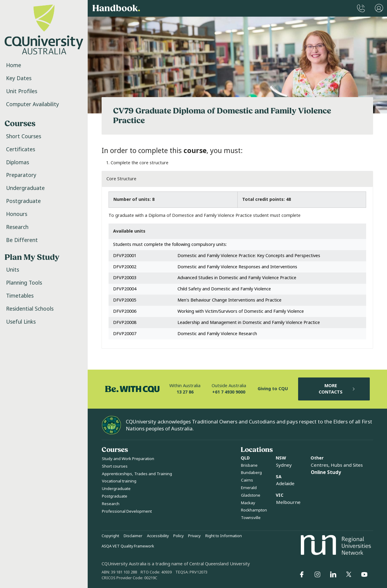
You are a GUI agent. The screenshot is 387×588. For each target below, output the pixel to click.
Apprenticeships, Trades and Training (137, 474)
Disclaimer (133, 536)
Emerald (249, 488)
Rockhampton (254, 510)
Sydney (284, 465)
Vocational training (119, 481)
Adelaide (285, 484)
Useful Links (21, 322)
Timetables (20, 296)
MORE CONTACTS (337, 389)
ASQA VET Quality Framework (128, 546)
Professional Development (127, 511)
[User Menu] (379, 8)
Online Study (326, 472)
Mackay (248, 503)
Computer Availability (33, 104)
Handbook (116, 8)
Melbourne (288, 502)
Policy (178, 536)
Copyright (110, 536)
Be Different (22, 240)
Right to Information (224, 536)
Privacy (194, 536)
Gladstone (251, 495)
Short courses (115, 466)
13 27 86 (185, 392)
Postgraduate (23, 201)
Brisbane (249, 465)
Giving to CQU (273, 389)
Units (13, 270)
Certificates (21, 149)
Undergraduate (25, 188)
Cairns (247, 480)
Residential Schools (30, 309)
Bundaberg (251, 473)
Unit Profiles (22, 91)
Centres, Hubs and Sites (337, 465)
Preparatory (21, 175)
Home (14, 65)
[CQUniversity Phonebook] (361, 8)
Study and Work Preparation (128, 459)
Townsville (251, 518)
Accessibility (158, 536)
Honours (17, 214)
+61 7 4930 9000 (229, 392)
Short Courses (24, 136)
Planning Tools (24, 283)
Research (17, 227)
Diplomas (18, 162)
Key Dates (19, 78)
